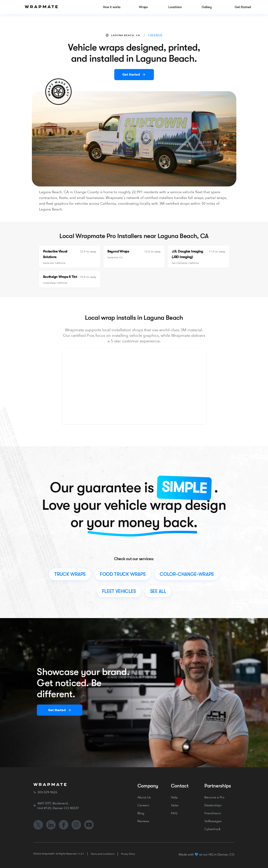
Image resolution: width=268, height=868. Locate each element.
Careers (143, 805)
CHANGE (155, 35)
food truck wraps (123, 574)
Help (174, 797)
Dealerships (213, 805)
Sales (175, 805)
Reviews (143, 821)
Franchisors (213, 813)
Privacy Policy (128, 854)
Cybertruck (212, 829)
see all (158, 591)
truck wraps (70, 574)
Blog (141, 813)
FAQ (174, 813)
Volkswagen (213, 821)
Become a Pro (214, 797)
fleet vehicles (119, 591)
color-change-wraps (187, 574)
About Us (144, 797)
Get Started (131, 75)
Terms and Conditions (103, 854)
